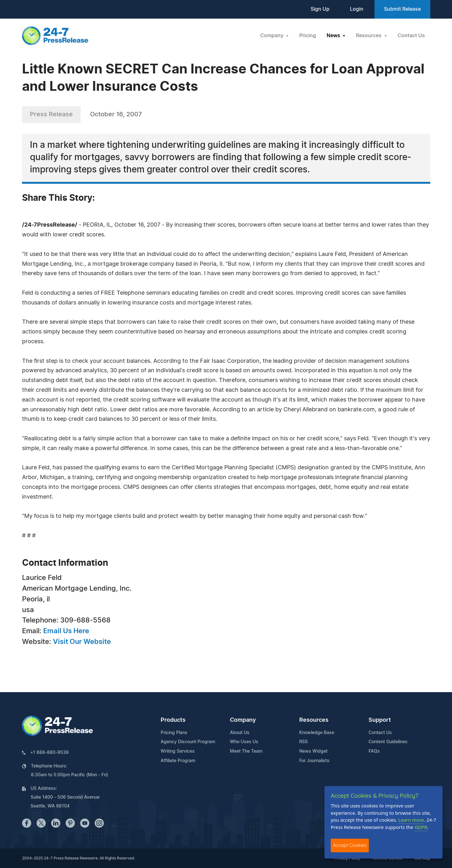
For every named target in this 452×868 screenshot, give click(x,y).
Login (357, 9)
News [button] (334, 36)
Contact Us (411, 36)
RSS (303, 742)
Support (380, 720)
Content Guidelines (388, 742)
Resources (314, 720)
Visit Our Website (82, 642)
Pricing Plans (174, 733)
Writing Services (178, 751)
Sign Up (320, 9)
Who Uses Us (244, 742)
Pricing (308, 36)
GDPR (421, 827)
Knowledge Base (317, 733)
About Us (240, 733)
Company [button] (272, 36)
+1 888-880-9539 (49, 753)
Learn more (411, 820)
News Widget (313, 751)
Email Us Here (66, 631)
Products (173, 720)
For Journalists (314, 761)
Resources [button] (369, 36)
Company (243, 720)
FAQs (374, 751)
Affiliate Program (178, 761)
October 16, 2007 (116, 114)
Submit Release (402, 9)
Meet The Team (246, 751)
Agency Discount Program (188, 742)
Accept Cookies (350, 845)
